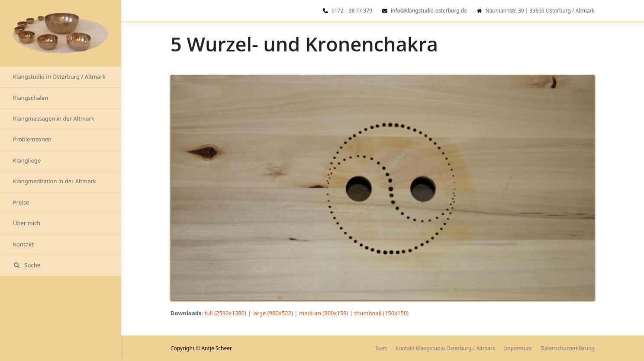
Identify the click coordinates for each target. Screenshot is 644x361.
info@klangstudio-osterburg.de (429, 11)
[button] (61, 265)
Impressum (518, 348)
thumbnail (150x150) (382, 313)
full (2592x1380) (225, 313)
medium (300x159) (324, 313)
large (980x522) (273, 313)
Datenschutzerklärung (568, 348)
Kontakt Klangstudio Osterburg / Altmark (445, 348)
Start (381, 348)
